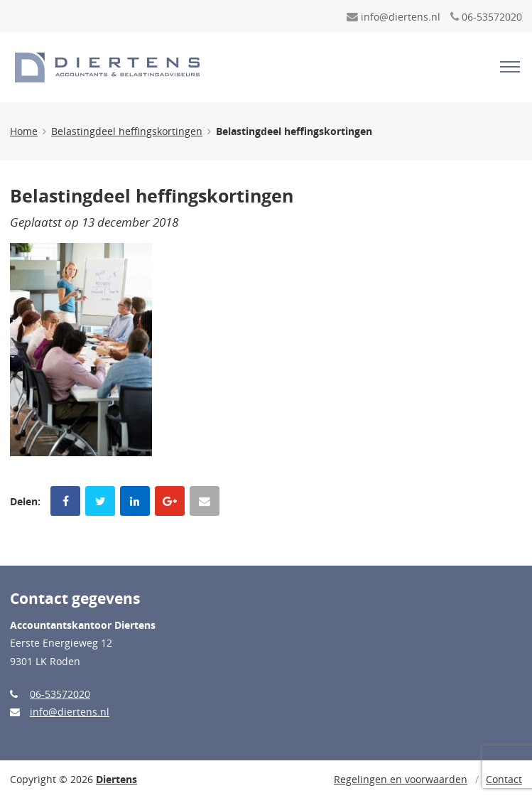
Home (24, 131)
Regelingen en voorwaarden (401, 779)
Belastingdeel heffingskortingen (127, 131)
